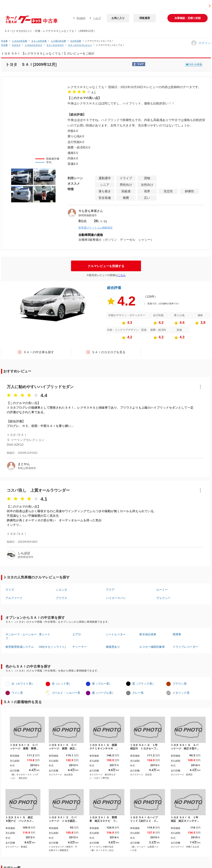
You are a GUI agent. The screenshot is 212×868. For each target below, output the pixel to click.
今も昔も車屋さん (91, 211)
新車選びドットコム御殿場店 (96, 228)
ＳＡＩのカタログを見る (109, 352)
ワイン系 (17, 693)
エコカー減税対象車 (152, 647)
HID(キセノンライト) (52, 647)
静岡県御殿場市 (88, 215)
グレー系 (138, 693)
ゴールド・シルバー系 (66, 693)
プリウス (61, 598)
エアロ (77, 634)
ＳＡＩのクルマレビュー (80, 45)
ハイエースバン (116, 598)
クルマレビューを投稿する (106, 266)
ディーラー (79, 647)
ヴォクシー (163, 598)
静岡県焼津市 (26, 557)
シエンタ (61, 590)
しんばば (24, 553)
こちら (122, 275)
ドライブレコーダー (185, 647)
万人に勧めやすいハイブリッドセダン (40, 387)
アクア (110, 590)
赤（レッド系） (62, 684)
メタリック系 (181, 693)
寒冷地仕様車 (148, 634)
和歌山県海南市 (27, 468)
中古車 (4, 41)
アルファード (14, 598)
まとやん (24, 464)
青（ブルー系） (102, 684)
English (81, 18)
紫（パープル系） (103, 693)
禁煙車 (177, 634)
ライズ (10, 590)
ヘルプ (97, 18)
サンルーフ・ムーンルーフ (21, 636)
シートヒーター (116, 634)
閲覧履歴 (145, 18)
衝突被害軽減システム (20, 647)
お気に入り (118, 18)
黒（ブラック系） (144, 684)
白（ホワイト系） (23, 684)
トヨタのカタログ (33, 45)
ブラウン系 (180, 684)
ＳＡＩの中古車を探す (39, 352)
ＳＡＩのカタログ (55, 45)
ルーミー (162, 590)
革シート (45, 634)
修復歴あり (113, 647)
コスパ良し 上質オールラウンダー (38, 490)
